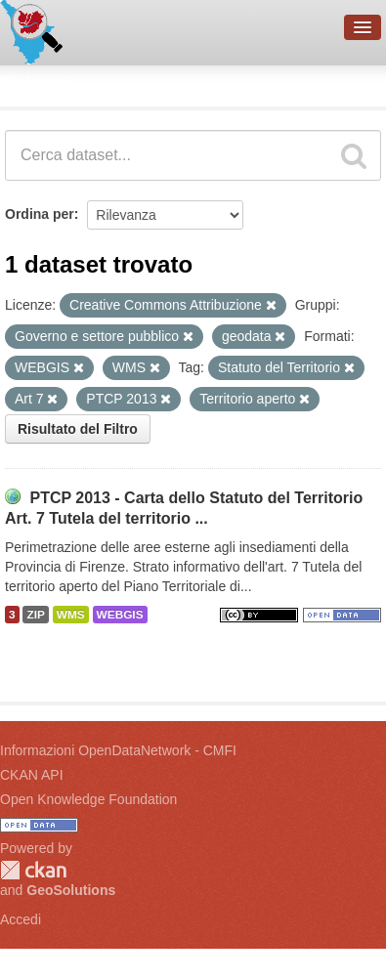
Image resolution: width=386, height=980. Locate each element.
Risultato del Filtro (78, 429)
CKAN (33, 870)
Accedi (21, 919)
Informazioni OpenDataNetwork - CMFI (118, 750)
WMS (71, 615)
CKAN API (32, 775)
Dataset (35, 83)
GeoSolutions (71, 890)
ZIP (35, 615)
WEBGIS (120, 615)
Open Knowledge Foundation (88, 799)
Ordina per (40, 214)
